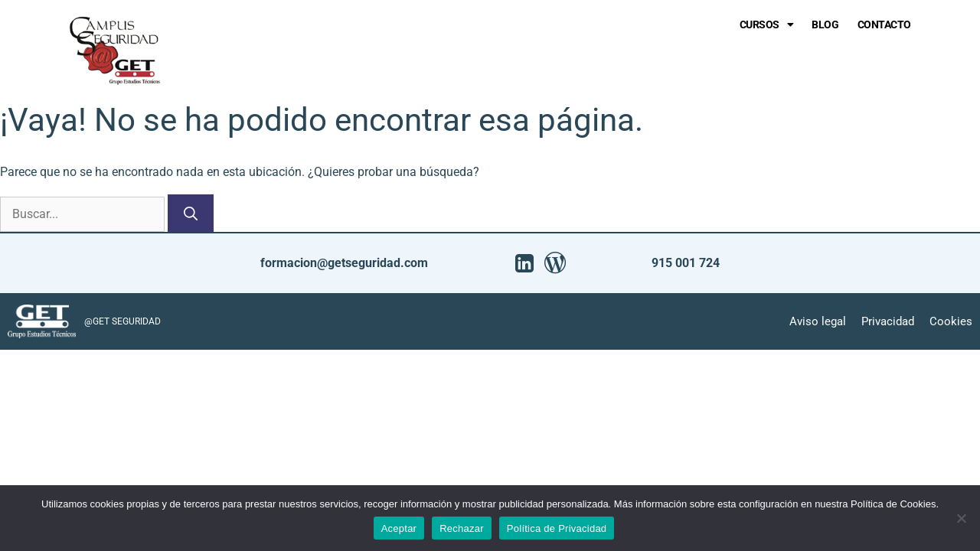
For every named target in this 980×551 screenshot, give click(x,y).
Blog (825, 24)
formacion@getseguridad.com (344, 263)
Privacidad (888, 321)
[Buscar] (191, 213)
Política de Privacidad (557, 528)
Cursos (767, 24)
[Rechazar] (961, 518)
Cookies (951, 321)
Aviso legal (818, 321)
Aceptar (399, 528)
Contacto (884, 24)
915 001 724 (686, 263)
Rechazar (462, 528)
